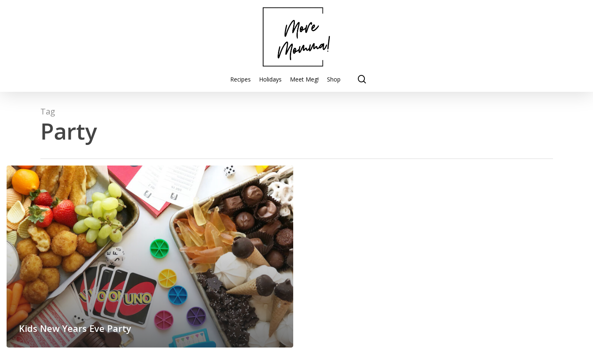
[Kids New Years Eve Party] (150, 257)
